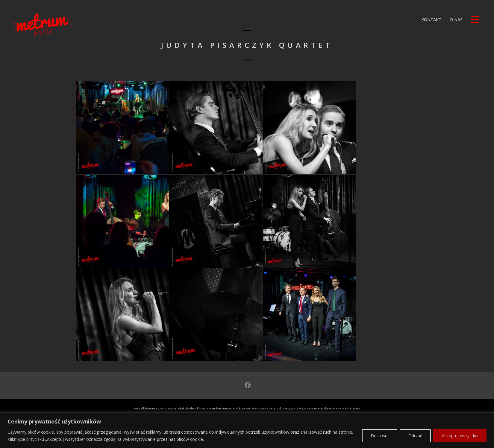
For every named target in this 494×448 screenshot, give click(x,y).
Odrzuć (415, 429)
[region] (247, 424)
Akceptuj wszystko (460, 429)
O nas (456, 20)
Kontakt (431, 20)
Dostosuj (380, 429)
